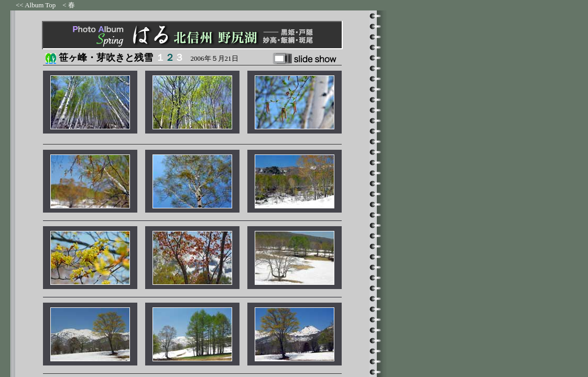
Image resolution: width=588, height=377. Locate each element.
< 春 (69, 5)
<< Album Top (36, 5)
